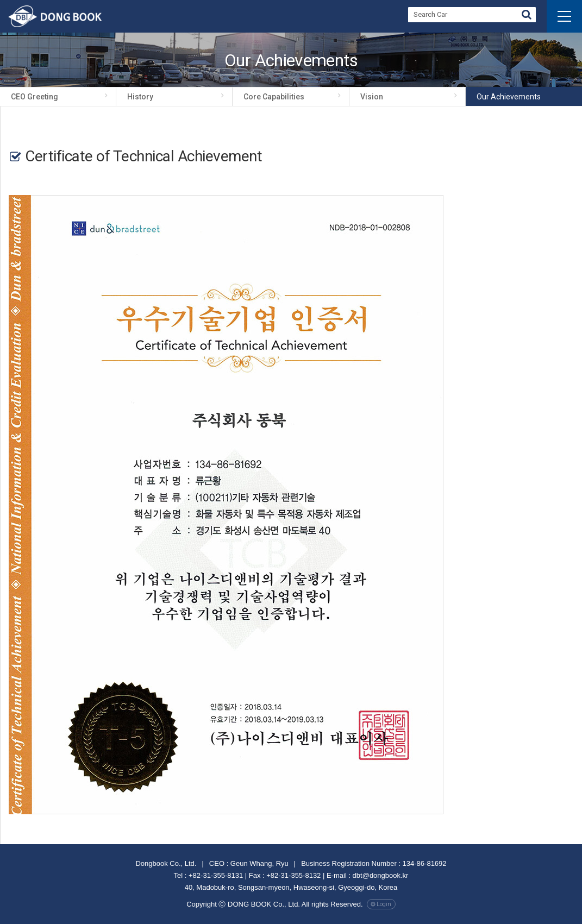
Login (384, 904)
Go (527, 16)
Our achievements (509, 97)
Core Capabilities (274, 97)
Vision (372, 97)
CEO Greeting (35, 97)
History (140, 97)
